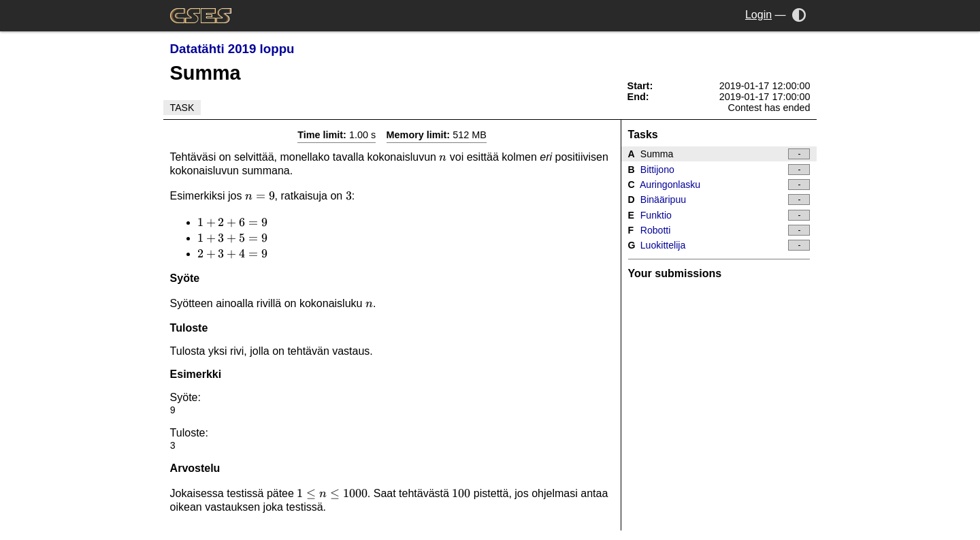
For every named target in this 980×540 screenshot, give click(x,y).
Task (182, 108)
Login (758, 15)
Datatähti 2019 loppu (232, 49)
